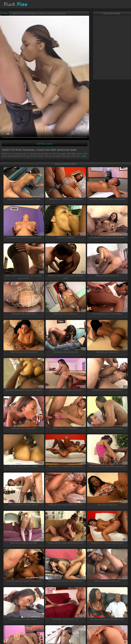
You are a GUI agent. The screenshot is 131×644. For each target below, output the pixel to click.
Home (5, 13)
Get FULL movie (45, 144)
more (83, 156)
